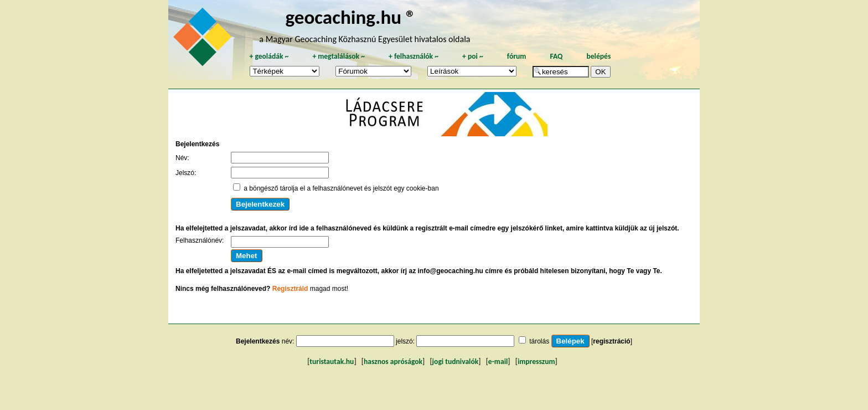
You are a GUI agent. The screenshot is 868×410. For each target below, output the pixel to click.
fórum (517, 56)
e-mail (498, 362)
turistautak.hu (332, 362)
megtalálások (339, 56)
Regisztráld (290, 289)
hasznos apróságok (393, 362)
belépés (598, 56)
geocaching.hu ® (350, 17)
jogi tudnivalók (456, 362)
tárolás (539, 341)
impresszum (536, 362)
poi (473, 56)
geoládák (269, 56)
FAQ (556, 56)
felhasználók (414, 56)
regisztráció (611, 341)
